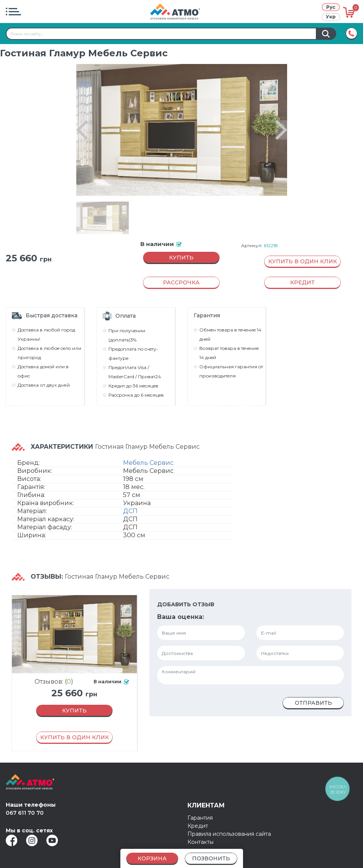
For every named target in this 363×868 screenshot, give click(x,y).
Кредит (198, 826)
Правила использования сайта (229, 834)
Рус (331, 7)
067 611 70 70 (25, 813)
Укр (331, 17)
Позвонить (211, 858)
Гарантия (200, 818)
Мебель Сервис (148, 463)
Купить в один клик (303, 261)
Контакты (200, 842)
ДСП (130, 511)
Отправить (313, 703)
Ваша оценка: (181, 617)
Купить (181, 258)
